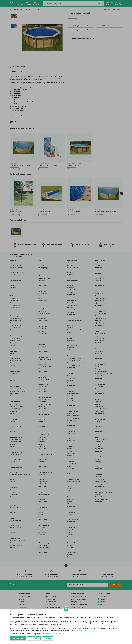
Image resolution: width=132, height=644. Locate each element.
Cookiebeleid (60, 634)
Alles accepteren (18, 638)
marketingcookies (77, 628)
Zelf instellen (34, 638)
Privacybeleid (49, 634)
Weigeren (48, 638)
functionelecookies (80, 630)
